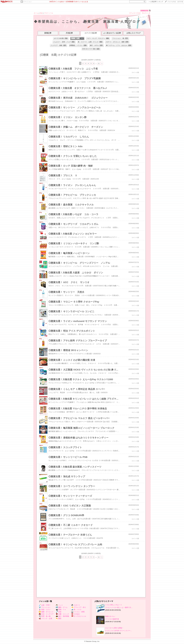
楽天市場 (180, 2)
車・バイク (76, 610)
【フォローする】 (135, 13)
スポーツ (76, 605)
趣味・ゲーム (62, 607)
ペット (59, 605)
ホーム (36, 13)
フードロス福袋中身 (112, 619)
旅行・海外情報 (62, 616)
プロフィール (48, 13)
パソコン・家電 (78, 612)
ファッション (27, 2)
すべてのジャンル (79, 616)
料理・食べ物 (45, 616)
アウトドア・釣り (79, 607)
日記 (41, 13)
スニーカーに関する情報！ (114, 628)
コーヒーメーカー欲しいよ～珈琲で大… (119, 607)
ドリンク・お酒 (45, 618)
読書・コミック (62, 614)
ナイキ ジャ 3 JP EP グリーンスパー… (119, 631)
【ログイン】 (146, 13)
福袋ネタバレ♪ (110, 616)
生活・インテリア (46, 614)
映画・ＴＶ (61, 610)
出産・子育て (45, 605)
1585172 (144, 11)
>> (156, 2)
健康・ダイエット (46, 612)
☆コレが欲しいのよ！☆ (114, 605)
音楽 (59, 612)
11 (99, 63)
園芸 (59, 618)
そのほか (76, 614)
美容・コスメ (45, 610)
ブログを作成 (171, 2)
